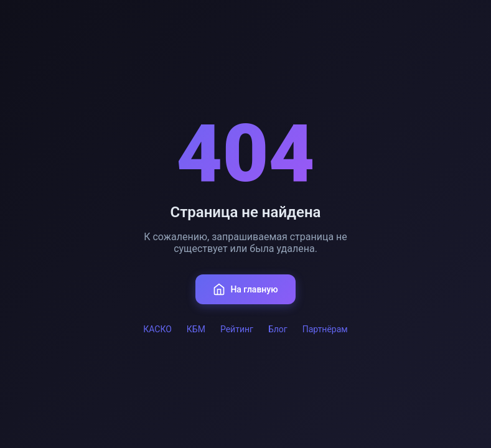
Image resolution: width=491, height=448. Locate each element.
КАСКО (157, 329)
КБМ (196, 329)
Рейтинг (237, 329)
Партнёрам (325, 329)
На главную (245, 289)
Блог (278, 329)
